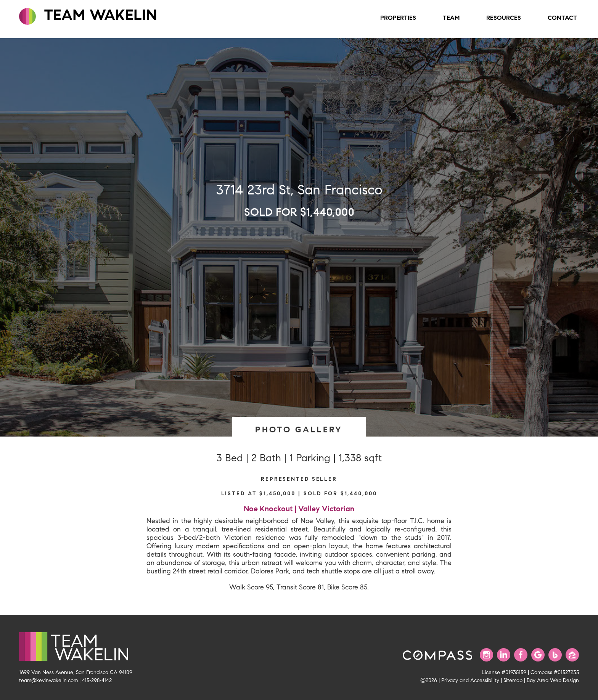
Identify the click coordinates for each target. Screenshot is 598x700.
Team (451, 18)
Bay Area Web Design (553, 680)
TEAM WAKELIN (88, 15)
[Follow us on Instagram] (486, 655)
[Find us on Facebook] (521, 655)
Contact (562, 18)
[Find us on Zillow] (572, 655)
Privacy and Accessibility (470, 680)
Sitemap (513, 680)
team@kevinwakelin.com (48, 680)
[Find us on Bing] (555, 655)
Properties (398, 18)
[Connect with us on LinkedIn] (504, 655)
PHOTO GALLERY (299, 429)
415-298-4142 (97, 680)
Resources (504, 18)
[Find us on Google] (538, 655)
